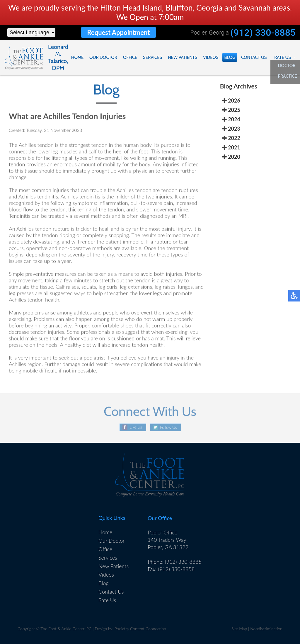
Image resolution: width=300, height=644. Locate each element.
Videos (212, 57)
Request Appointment (118, 32)
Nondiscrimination (266, 629)
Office (133, 57)
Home (82, 57)
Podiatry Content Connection (140, 629)
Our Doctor (107, 57)
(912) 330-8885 (263, 33)
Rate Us (283, 57)
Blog (231, 57)
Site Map (239, 629)
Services (155, 57)
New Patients (185, 57)
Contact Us (255, 57)
